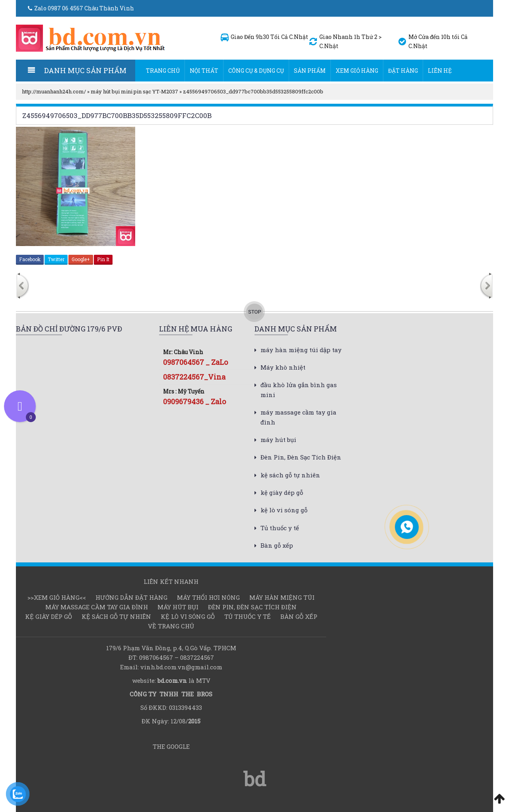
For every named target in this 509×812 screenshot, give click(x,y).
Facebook (30, 259)
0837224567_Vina (194, 377)
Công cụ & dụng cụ (256, 71)
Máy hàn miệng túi (282, 597)
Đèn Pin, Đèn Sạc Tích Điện (301, 457)
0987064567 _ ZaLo (195, 362)
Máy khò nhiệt (283, 367)
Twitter (56, 259)
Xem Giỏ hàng (357, 71)
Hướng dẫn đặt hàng (131, 597)
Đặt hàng (403, 71)
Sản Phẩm (310, 71)
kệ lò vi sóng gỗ (284, 510)
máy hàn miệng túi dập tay (301, 350)
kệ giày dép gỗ (282, 492)
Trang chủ (163, 71)
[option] (105, 287)
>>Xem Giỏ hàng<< (57, 597)
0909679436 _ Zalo (194, 401)
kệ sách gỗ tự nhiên (290, 475)
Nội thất (204, 71)
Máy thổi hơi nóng (208, 597)
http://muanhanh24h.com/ (54, 91)
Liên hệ (440, 71)
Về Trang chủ (171, 626)
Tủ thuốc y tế (280, 528)
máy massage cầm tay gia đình (97, 607)
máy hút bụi (278, 440)
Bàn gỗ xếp (277, 545)
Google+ (81, 259)
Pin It (103, 259)
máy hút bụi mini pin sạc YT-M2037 (134, 91)
